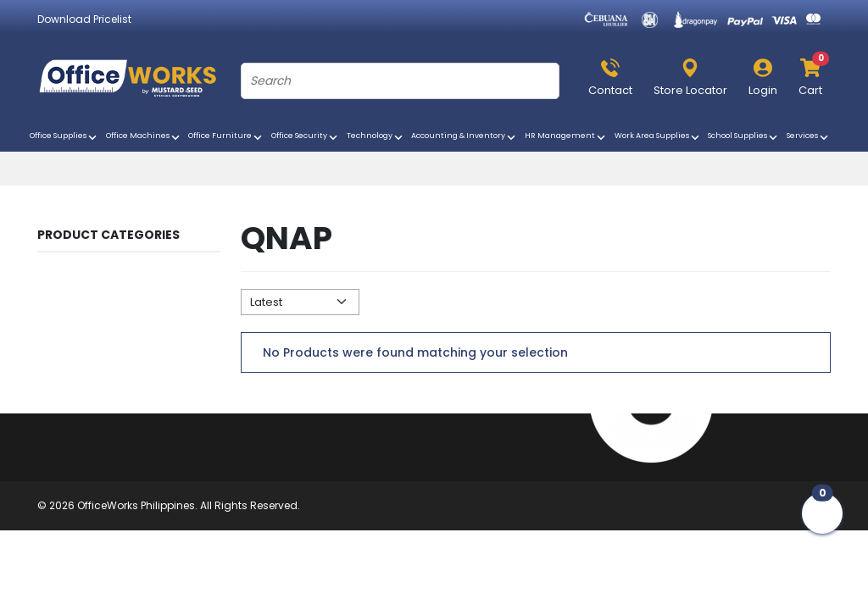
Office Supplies (64, 137)
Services (809, 137)
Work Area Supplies (658, 137)
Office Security (306, 137)
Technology (376, 137)
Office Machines (144, 137)
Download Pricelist (84, 19)
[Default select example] (300, 302)
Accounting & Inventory (465, 137)
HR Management (566, 137)
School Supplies (744, 137)
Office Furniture (226, 137)
